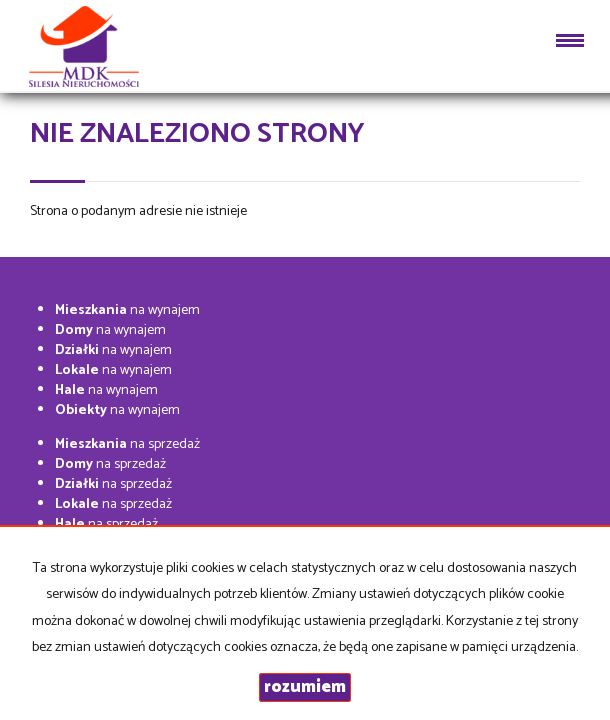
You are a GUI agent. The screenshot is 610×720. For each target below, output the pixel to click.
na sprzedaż (127, 444)
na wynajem (127, 310)
